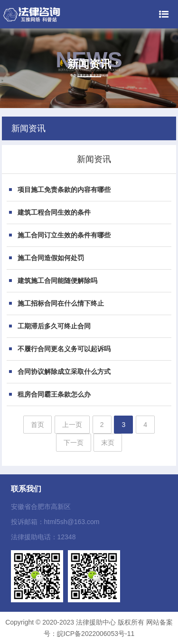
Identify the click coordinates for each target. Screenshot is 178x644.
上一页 (72, 425)
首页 (37, 425)
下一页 (74, 443)
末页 (108, 443)
